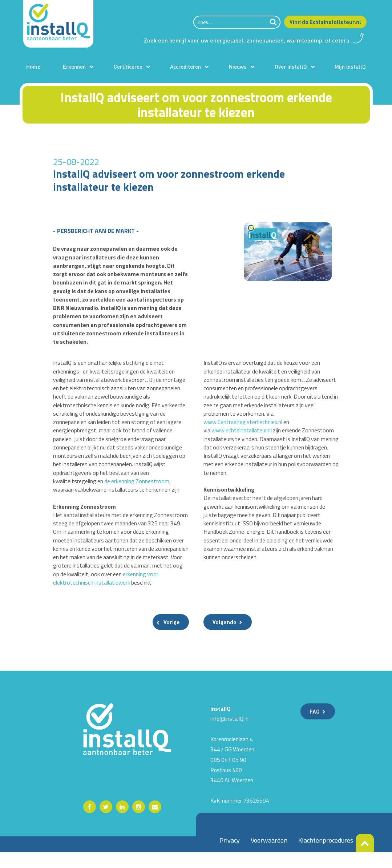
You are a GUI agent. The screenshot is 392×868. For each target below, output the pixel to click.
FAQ (315, 727)
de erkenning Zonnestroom (138, 486)
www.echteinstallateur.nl (242, 434)
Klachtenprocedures (326, 856)
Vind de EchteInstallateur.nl (325, 22)
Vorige (172, 638)
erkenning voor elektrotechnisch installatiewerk (110, 589)
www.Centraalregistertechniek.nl (243, 425)
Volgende (225, 638)
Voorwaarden (269, 856)
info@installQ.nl (229, 734)
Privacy (230, 856)
